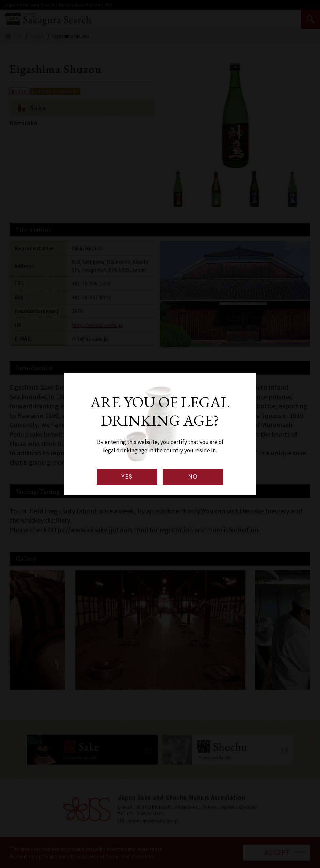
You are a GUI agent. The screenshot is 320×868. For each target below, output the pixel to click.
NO (193, 477)
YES (127, 477)
